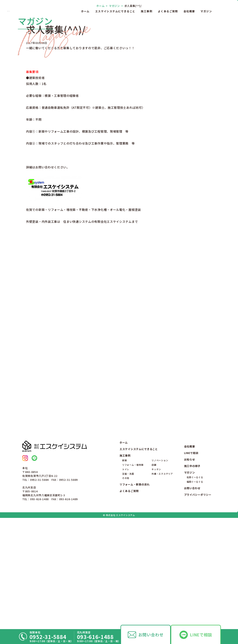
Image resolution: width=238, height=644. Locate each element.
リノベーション (160, 568)
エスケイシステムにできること (115, 11)
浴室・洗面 (128, 581)
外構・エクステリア (162, 581)
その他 (126, 586)
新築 (124, 568)
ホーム (85, 11)
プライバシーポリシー (198, 602)
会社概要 (189, 11)
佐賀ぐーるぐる (195, 585)
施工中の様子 (192, 574)
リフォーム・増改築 (133, 572)
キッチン (156, 577)
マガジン (206, 11)
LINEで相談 (201, 635)
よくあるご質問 (168, 11)
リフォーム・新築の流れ (135, 592)
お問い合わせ (151, 635)
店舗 (154, 572)
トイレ (126, 577)
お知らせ (190, 567)
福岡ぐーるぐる (195, 589)
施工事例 (147, 11)
